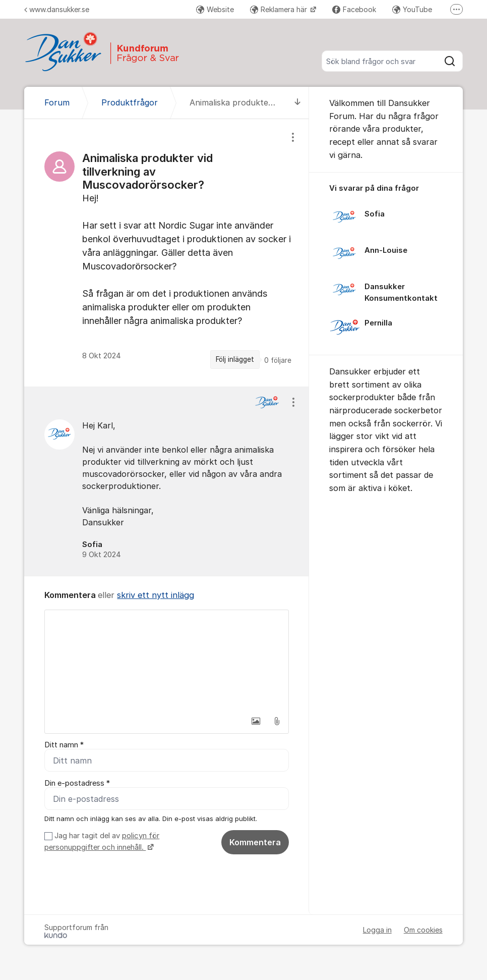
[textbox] (167, 661)
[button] (256, 721)
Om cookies (423, 930)
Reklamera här (280, 9)
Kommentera (255, 842)
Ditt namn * (64, 745)
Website (215, 9)
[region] (167, 253)
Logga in (377, 930)
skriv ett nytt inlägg (156, 595)
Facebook (354, 9)
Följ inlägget (235, 359)
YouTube (412, 9)
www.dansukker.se (57, 9)
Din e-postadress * (77, 783)
